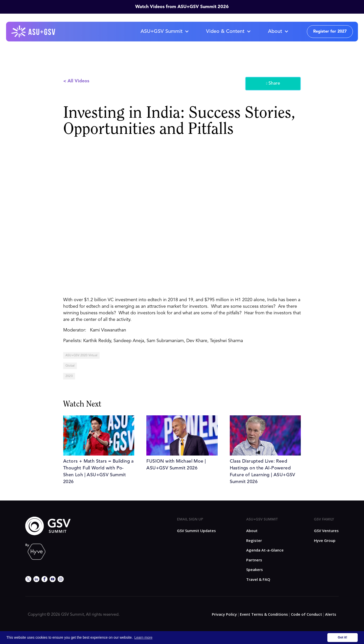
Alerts (331, 614)
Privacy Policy (224, 614)
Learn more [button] (144, 637)
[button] (165, 32)
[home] (34, 32)
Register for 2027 (330, 32)
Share (273, 84)
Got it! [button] (342, 637)
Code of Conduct (306, 614)
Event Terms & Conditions (264, 614)
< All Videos (76, 81)
